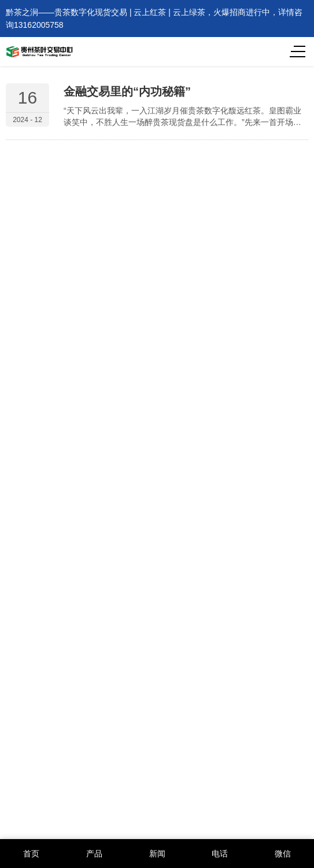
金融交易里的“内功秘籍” (127, 91)
